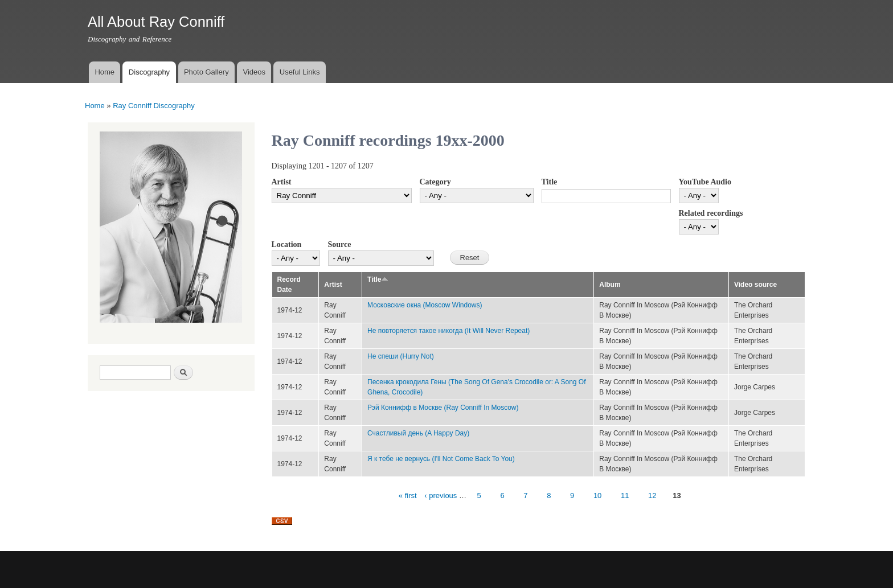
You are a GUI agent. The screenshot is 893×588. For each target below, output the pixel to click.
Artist (282, 182)
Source (340, 244)
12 (652, 496)
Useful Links (300, 72)
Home (105, 72)
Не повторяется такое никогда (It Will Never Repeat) (448, 331)
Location (287, 244)
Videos (254, 72)
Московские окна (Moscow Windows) (425, 305)
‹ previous (441, 496)
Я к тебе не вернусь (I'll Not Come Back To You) (441, 459)
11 (625, 496)
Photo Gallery (206, 72)
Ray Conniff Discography (154, 106)
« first (408, 496)
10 (597, 496)
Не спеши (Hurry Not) (401, 356)
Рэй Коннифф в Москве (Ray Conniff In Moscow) (443, 408)
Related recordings (711, 213)
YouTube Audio (705, 182)
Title (550, 182)
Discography (149, 72)
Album (610, 285)
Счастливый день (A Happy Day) (418, 433)
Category (435, 182)
